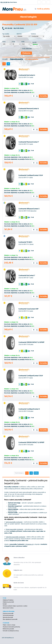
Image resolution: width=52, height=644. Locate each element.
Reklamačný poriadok (8, 629)
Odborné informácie (9, 612)
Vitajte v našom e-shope (9, 625)
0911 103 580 (4, 2)
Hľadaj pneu (26, 53)
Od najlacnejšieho (32, 59)
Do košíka (44, 96)
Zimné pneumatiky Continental (14, 530)
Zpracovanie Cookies (8, 608)
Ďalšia (36, 473)
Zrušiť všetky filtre (26, 48)
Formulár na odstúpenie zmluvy (11, 631)
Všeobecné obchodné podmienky (11, 627)
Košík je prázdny (42, 9)
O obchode (6, 623)
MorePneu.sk (10, 638)
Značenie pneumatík (8, 614)
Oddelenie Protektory (8, 600)
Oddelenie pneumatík (8, 602)
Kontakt (5, 604)
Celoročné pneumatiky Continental (15, 537)
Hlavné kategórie (26, 17)
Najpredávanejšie (17, 59)
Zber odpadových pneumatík (10, 619)
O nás (4, 598)
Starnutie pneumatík (8, 617)
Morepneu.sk (14, 8)
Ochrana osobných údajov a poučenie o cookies (15, 606)
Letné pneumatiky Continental (14, 522)
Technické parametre (8, 616)
